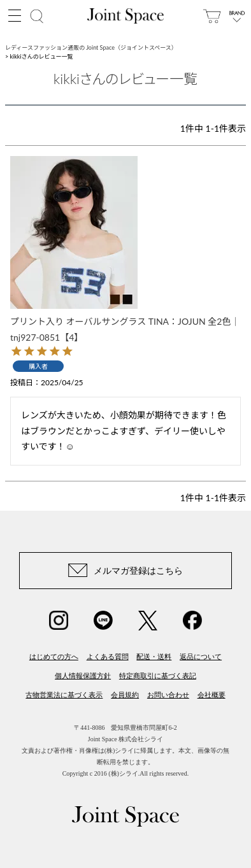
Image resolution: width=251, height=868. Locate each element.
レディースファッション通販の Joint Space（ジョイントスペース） (91, 47)
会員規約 (125, 695)
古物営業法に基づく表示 (64, 695)
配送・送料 (154, 657)
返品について (201, 657)
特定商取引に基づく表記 (158, 676)
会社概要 (212, 695)
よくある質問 (108, 657)
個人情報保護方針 (83, 676)
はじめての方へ (54, 657)
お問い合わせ (168, 695)
